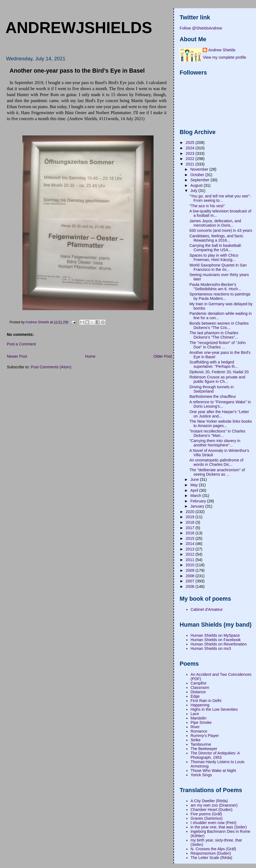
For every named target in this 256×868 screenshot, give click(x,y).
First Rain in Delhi (206, 701)
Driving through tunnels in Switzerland (211, 389)
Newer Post (17, 356)
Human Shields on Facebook (216, 640)
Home (90, 356)
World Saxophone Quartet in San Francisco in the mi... (218, 267)
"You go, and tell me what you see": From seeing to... (220, 198)
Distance (198, 692)
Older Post (163, 356)
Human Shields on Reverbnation (219, 644)
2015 (191, 538)
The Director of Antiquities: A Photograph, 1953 (215, 755)
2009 (191, 570)
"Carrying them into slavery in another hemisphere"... (215, 443)
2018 (191, 522)
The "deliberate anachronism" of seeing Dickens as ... (217, 472)
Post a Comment (21, 344)
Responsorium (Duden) (211, 853)
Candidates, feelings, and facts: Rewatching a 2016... (217, 238)
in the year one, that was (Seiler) (219, 827)
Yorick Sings (201, 775)
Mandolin (198, 718)
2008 (191, 576)
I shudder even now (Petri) (213, 823)
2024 (191, 148)
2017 (191, 528)
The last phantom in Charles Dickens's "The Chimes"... (214, 335)
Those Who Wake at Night (213, 771)
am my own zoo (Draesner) (214, 805)
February (199, 501)
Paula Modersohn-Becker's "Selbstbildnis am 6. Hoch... (215, 287)
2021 (191, 164)
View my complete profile (224, 57)
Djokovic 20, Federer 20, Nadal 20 (219, 372)
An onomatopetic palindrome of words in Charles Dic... (216, 462)
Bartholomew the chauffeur (213, 396)
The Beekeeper (204, 749)
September (201, 180)
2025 (191, 143)
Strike (195, 740)
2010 (191, 565)
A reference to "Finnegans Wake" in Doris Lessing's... (220, 404)
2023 (191, 153)
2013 (191, 549)
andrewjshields (79, 28)
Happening (200, 705)
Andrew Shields (222, 50)
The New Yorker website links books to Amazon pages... (221, 423)
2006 (191, 586)
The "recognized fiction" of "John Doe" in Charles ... (217, 345)
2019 (191, 517)
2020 (191, 512)
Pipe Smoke (201, 722)
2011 (191, 560)
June (195, 479)
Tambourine (201, 744)
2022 (191, 159)
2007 (191, 581)
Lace (195, 714)
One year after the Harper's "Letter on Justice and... (219, 414)
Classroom (200, 688)
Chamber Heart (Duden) (211, 810)
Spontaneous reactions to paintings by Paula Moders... (220, 296)
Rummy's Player (205, 736)
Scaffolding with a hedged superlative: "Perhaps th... (214, 364)
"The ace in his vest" (207, 206)
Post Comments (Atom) (51, 367)
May (195, 485)
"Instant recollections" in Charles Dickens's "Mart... (217, 433)
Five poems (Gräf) (206, 814)
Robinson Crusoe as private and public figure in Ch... (217, 379)
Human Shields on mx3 (211, 648)
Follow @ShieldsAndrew (201, 28)
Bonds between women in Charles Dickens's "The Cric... (219, 325)
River (195, 727)
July (194, 191)
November (200, 169)
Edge (195, 696)
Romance (199, 731)
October (198, 175)
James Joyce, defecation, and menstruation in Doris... (215, 223)
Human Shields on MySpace (215, 635)
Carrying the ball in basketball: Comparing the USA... (216, 248)
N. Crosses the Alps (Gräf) (213, 849)
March (196, 496)
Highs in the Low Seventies (214, 709)
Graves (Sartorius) (206, 818)
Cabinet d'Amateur (207, 609)
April (195, 490)
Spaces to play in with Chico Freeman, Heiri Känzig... (214, 257)
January (198, 506)
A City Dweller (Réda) (209, 801)
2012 (191, 554)
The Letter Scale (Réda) (211, 858)
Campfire (198, 683)
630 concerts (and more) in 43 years (221, 230)
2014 (191, 544)
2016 (191, 533)
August (197, 185)
